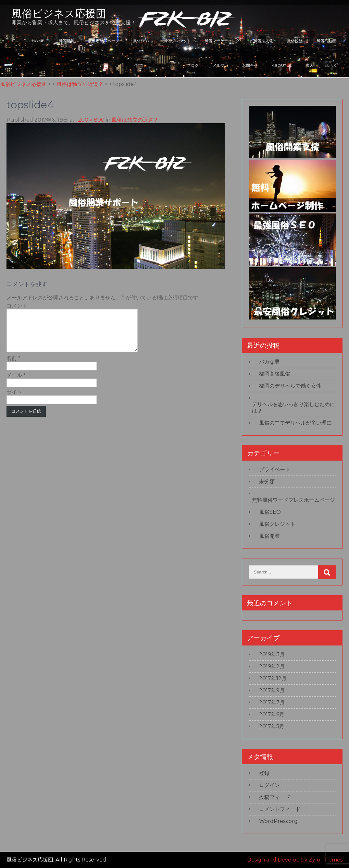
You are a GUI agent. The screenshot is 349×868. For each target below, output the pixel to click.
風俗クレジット (177, 41)
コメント (17, 306)
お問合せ (250, 65)
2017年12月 (273, 678)
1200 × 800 (90, 120)
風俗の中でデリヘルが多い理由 (295, 423)
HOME (38, 41)
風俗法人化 (263, 41)
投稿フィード (275, 797)
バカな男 (269, 362)
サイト (14, 400)
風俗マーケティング (222, 41)
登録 (264, 773)
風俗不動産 (326, 41)
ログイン (269, 785)
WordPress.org (278, 821)
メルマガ (220, 65)
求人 (309, 65)
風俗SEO (141, 41)
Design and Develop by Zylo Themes (295, 860)
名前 (13, 366)
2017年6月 (272, 714)
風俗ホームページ (104, 41)
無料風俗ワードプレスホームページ (293, 500)
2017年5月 (272, 726)
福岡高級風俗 (275, 374)
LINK (332, 65)
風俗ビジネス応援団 (59, 13)
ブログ (193, 65)
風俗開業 (66, 41)
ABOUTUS (282, 65)
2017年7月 (272, 702)
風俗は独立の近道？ (135, 120)
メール (16, 383)
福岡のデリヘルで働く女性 (290, 386)
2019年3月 (272, 654)
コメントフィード (280, 809)
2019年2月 (272, 666)
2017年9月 (272, 690)
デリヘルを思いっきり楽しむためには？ (293, 408)
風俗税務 (295, 41)
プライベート (275, 470)
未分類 (267, 482)
